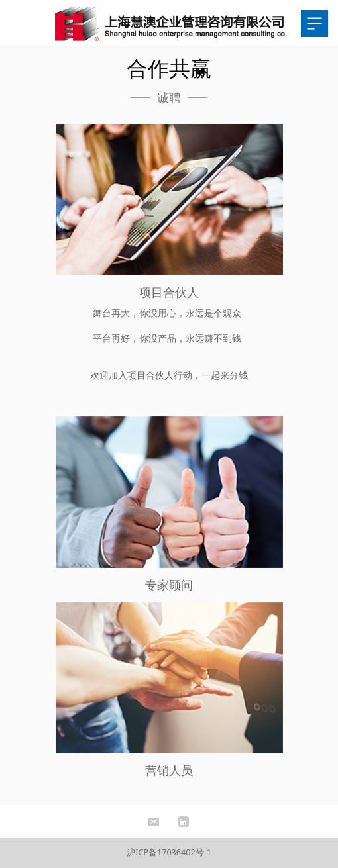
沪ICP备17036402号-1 (169, 852)
